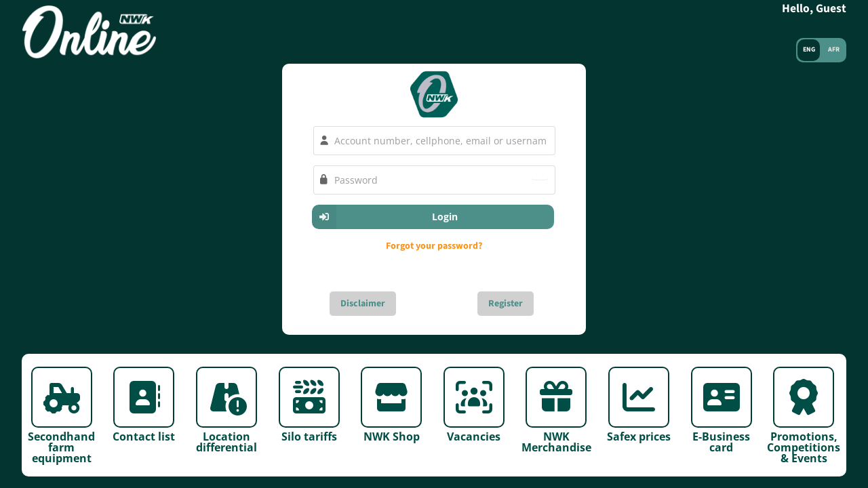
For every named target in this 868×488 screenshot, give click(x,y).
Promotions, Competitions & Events (804, 446)
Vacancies (474, 435)
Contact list (144, 435)
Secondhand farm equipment (61, 446)
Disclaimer (363, 304)
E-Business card (721, 441)
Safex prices (639, 435)
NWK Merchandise (556, 441)
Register (506, 304)
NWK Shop (392, 435)
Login (385, 217)
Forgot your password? (434, 246)
